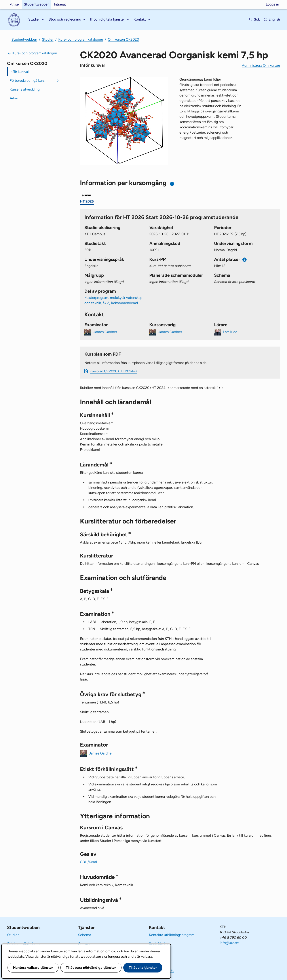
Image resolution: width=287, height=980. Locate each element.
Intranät (60, 4)
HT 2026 (87, 201)
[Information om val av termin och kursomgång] (172, 184)
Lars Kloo (230, 332)
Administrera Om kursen (261, 65)
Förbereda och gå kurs (27, 81)
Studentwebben (37, 4)
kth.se (14, 4)
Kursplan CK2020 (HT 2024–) (113, 371)
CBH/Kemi (88, 862)
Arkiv (14, 98)
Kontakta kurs (160, 944)
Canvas (84, 944)
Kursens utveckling (25, 89)
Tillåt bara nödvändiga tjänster (91, 968)
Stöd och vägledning (23, 944)
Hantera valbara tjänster (33, 968)
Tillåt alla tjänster (143, 968)
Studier (48, 39)
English (274, 19)
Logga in (272, 4)
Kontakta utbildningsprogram (172, 935)
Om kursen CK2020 (123, 39)
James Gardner (105, 332)
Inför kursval (19, 72)
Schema (85, 935)
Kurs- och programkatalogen (81, 39)
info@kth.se (229, 943)
